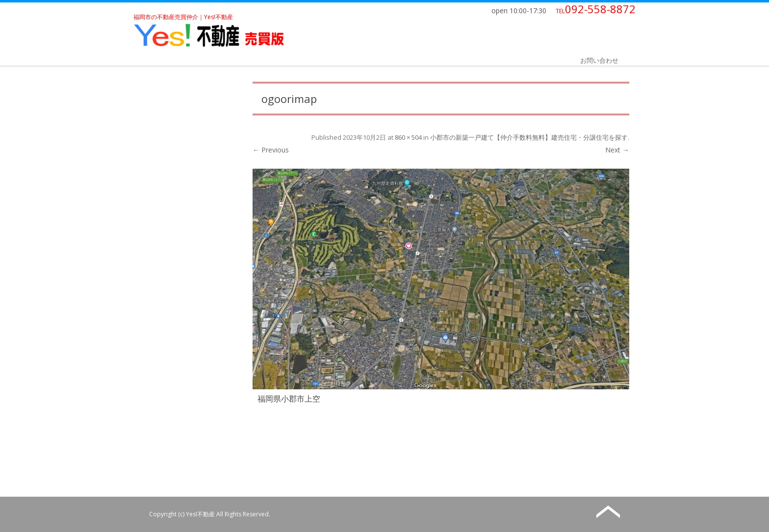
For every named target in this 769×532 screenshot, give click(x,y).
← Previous (271, 150)
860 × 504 (408, 137)
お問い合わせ (599, 60)
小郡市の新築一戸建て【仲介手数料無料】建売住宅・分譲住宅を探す (529, 137)
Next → (617, 150)
